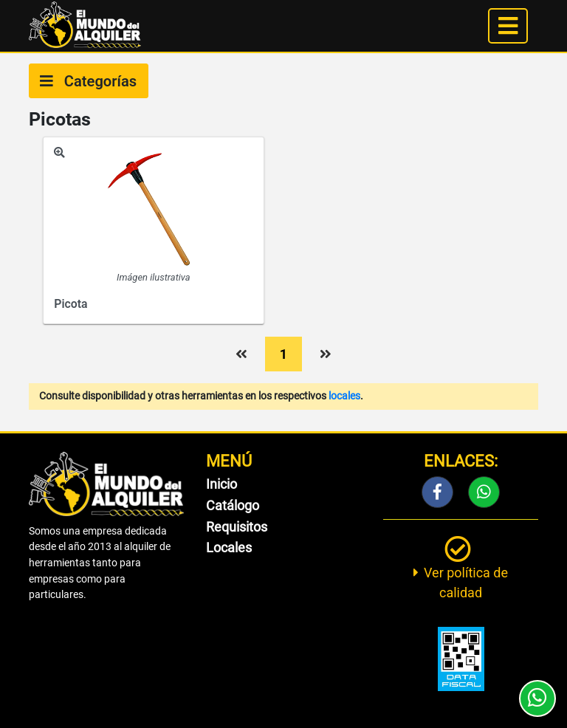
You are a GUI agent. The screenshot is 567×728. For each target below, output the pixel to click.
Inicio (221, 484)
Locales (229, 547)
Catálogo (233, 505)
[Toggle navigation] (508, 26)
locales (344, 396)
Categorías (88, 81)
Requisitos (237, 527)
